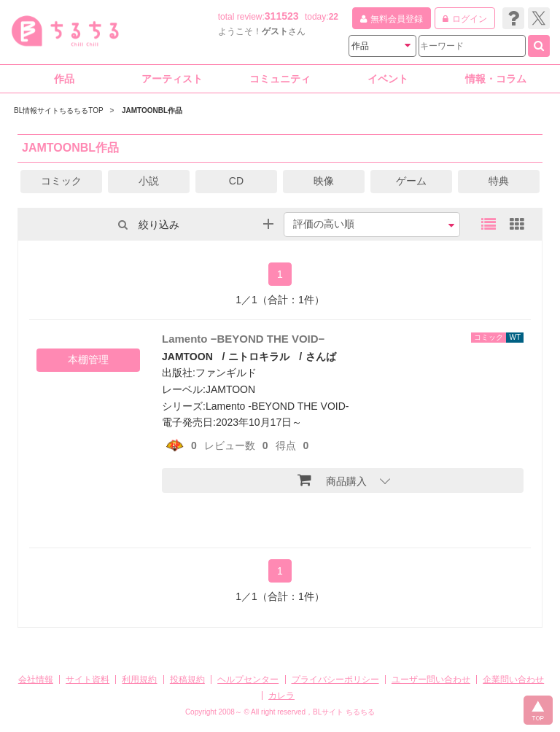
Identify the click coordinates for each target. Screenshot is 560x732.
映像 (324, 181)
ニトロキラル (259, 357)
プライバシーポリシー (335, 680)
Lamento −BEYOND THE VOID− (243, 339)
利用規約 (139, 680)
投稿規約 (187, 680)
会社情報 (36, 680)
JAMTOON (187, 357)
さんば (321, 357)
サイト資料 (87, 680)
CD (236, 181)
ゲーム (411, 181)
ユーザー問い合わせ (431, 680)
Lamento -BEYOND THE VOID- (277, 406)
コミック (61, 181)
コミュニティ (280, 79)
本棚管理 (88, 359)
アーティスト (172, 79)
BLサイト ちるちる (344, 712)
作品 (64, 79)
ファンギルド (226, 373)
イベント (388, 79)
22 (334, 17)
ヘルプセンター (248, 680)
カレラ (281, 696)
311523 (282, 16)
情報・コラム (496, 79)
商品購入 (332, 480)
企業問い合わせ (513, 680)
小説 (149, 181)
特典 (499, 181)
